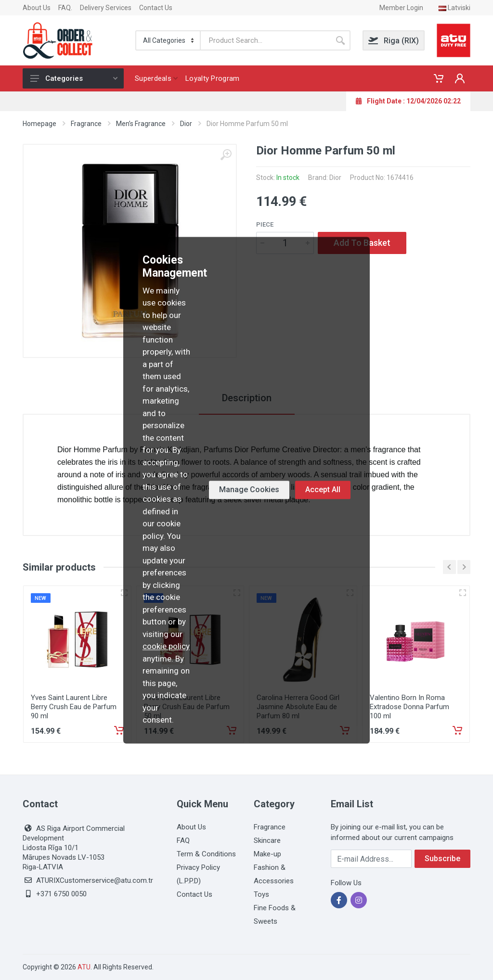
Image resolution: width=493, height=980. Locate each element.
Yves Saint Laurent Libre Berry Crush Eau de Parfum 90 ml (74, 707)
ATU (84, 967)
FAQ (183, 840)
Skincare (267, 840)
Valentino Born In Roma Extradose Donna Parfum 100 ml (409, 707)
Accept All (323, 490)
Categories (74, 78)
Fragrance (86, 124)
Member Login (401, 8)
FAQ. (65, 8)
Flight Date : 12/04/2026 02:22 (408, 101)
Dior (186, 124)
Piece (265, 224)
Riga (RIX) (394, 41)
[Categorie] (169, 40)
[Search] (266, 40)
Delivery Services (106, 8)
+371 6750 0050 (61, 894)
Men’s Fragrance (141, 124)
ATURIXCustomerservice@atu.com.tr (95, 880)
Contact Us (156, 8)
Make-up (267, 854)
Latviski (454, 8)
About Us (37, 8)
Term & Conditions (206, 854)
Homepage (39, 124)
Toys (261, 894)
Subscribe (442, 859)
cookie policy (166, 647)
